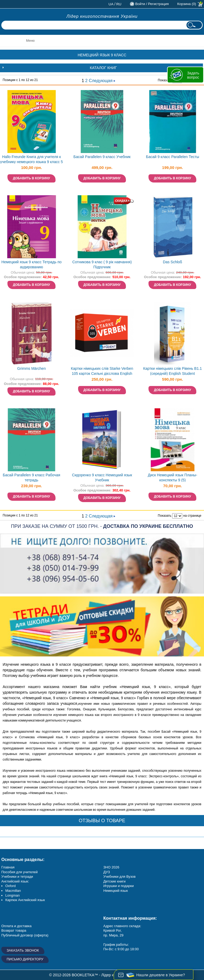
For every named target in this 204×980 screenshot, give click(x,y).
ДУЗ (107, 872)
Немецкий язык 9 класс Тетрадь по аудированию (31, 264)
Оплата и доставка (16, 926)
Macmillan (13, 891)
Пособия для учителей (20, 872)
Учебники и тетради (17, 877)
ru (119, 4)
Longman (12, 895)
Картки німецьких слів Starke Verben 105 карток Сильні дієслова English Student (102, 372)
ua (111, 4)
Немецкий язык (116, 891)
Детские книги (114, 881)
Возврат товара (14, 930)
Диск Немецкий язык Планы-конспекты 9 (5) (173, 478)
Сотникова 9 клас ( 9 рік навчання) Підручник (102, 264)
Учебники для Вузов (119, 877)
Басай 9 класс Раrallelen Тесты (172, 157)
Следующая (102, 81)
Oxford (10, 886)
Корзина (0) (187, 4)
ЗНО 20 (109, 867)
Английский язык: (15, 881)
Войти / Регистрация (152, 4)
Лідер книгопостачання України (102, 16)
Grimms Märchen (31, 368)
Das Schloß (172, 262)
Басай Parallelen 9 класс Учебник (102, 157)
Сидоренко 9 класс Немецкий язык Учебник (102, 478)
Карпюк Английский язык (25, 900)
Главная (8, 867)
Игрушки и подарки (119, 886)
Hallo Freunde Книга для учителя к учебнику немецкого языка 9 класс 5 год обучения (32, 160)
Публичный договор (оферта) (25, 935)
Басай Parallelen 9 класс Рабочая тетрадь (31, 478)
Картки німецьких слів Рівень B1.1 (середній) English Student (173, 371)
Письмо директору (25, 959)
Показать (165, 80)
